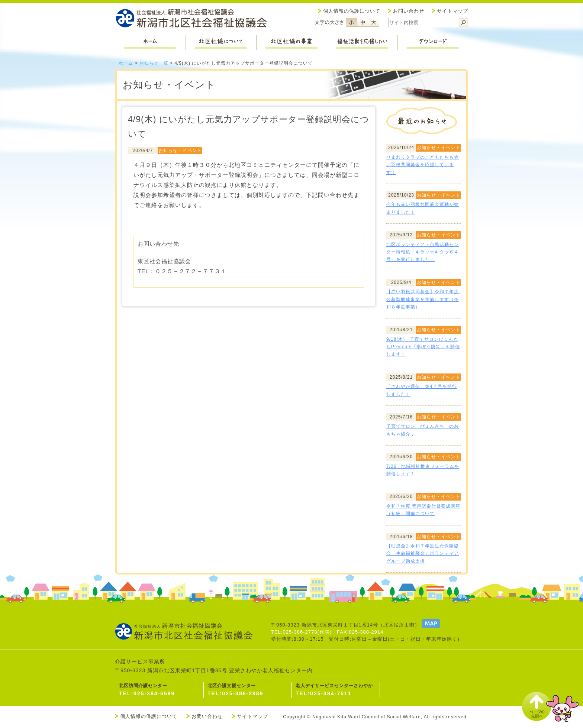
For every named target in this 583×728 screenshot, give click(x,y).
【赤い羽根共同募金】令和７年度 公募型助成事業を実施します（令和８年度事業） (425, 299)
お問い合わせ (409, 11)
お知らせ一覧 (154, 63)
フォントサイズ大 (374, 22)
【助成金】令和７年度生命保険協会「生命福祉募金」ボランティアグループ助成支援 (423, 554)
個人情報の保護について (352, 11)
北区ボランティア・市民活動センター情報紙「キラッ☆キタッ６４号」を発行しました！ (423, 252)
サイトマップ (452, 11)
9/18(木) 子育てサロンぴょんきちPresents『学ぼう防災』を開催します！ (423, 347)
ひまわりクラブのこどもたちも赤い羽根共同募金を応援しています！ (423, 165)
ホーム (126, 63)
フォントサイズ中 (363, 22)
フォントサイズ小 (351, 22)
